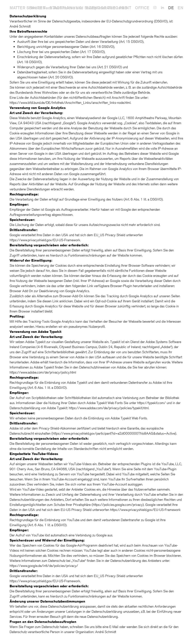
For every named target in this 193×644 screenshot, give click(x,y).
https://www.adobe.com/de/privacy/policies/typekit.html (109, 408)
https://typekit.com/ (151, 403)
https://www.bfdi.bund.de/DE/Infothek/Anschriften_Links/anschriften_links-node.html (70, 103)
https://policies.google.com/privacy (118, 505)
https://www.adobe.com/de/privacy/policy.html (43, 372)
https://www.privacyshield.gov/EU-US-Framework (45, 240)
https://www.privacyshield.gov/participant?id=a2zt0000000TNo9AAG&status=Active (114, 433)
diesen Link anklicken (58, 301)
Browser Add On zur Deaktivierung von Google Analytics (49, 291)
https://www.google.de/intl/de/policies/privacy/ (44, 566)
